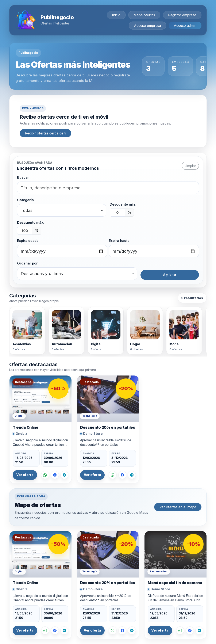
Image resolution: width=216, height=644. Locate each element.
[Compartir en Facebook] (55, 475)
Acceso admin (185, 26)
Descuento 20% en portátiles (108, 427)
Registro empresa (182, 15)
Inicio (116, 15)
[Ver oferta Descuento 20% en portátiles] (108, 399)
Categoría (25, 200)
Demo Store (93, 434)
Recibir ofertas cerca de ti (45, 133)
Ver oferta (25, 475)
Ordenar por (27, 263)
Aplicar (170, 275)
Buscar (23, 177)
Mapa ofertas (144, 15)
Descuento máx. (31, 222)
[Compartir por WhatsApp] (45, 475)
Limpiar (190, 166)
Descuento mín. (123, 204)
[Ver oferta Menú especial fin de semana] (175, 554)
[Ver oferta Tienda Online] (40, 399)
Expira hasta (119, 241)
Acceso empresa (147, 26)
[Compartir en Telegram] (64, 475)
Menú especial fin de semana (175, 583)
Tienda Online (25, 427)
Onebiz (21, 434)
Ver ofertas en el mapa (178, 507)
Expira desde (28, 241)
